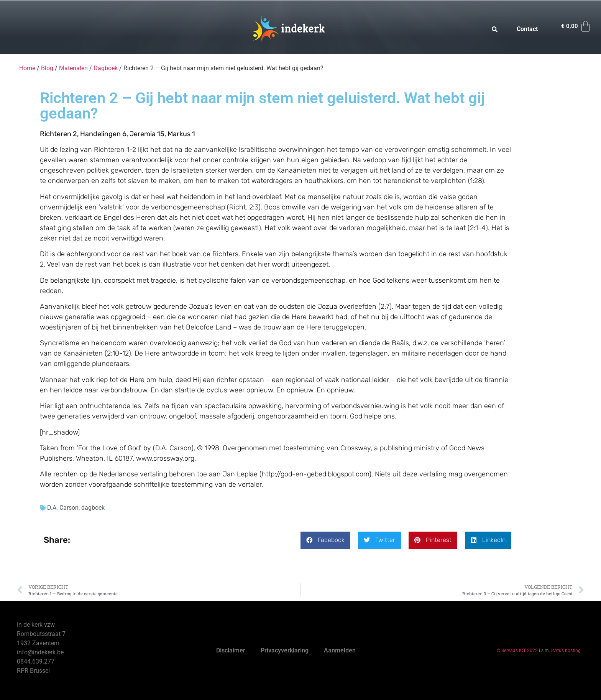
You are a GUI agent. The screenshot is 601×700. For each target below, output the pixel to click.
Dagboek (106, 68)
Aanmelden (340, 650)
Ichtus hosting (566, 651)
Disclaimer (231, 650)
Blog (47, 68)
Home (27, 68)
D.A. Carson (63, 508)
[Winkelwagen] (576, 26)
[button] (325, 540)
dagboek (93, 508)
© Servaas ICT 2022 (517, 651)
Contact (527, 29)
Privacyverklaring (285, 650)
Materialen (73, 68)
